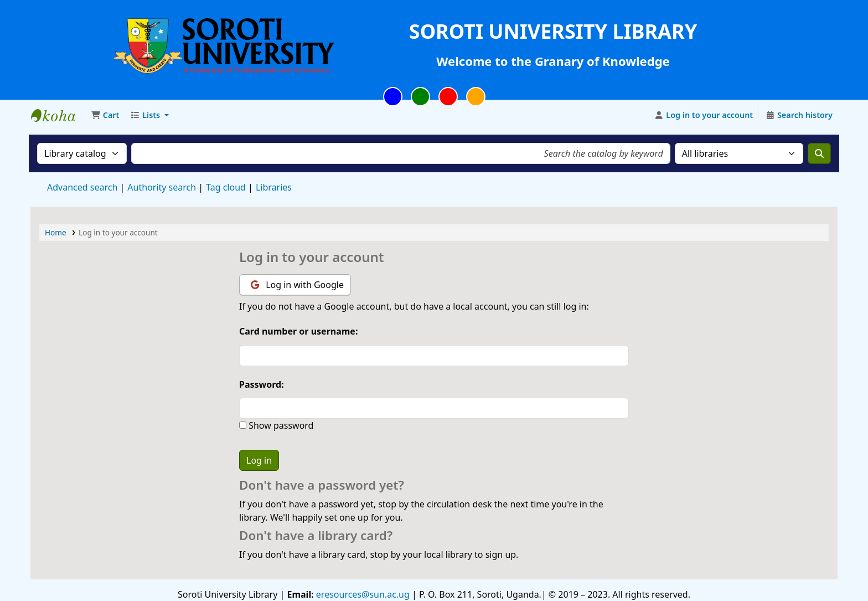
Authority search (162, 187)
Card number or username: (298, 331)
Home (56, 232)
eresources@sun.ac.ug (362, 594)
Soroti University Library (59, 115)
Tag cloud (226, 187)
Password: (262, 384)
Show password (280, 425)
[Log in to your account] (704, 115)
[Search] (819, 153)
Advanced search (82, 187)
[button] (105, 115)
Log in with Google (297, 285)
